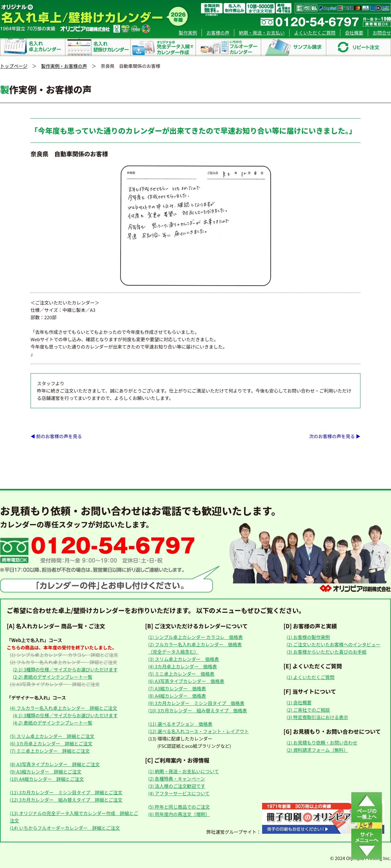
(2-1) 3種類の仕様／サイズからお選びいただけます (65, 669)
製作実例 (188, 33)
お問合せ (382, 33)
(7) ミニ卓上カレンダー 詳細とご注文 (50, 751)
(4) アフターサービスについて (179, 793)
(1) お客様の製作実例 (308, 637)
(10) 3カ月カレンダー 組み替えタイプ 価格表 (197, 710)
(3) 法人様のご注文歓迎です (177, 786)
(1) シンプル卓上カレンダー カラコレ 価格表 (195, 637)
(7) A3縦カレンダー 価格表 (177, 688)
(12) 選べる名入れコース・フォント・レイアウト (198, 731)
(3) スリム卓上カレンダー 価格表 (184, 659)
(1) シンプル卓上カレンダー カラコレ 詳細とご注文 (64, 655)
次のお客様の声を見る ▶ (335, 436)
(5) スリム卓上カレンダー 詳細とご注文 (52, 736)
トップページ (14, 66)
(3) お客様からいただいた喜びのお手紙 (327, 652)
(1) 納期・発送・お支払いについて (183, 771)
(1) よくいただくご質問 (311, 677)
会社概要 (354, 33)
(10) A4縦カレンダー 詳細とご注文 (47, 779)
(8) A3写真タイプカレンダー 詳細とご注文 (55, 764)
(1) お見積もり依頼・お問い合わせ (322, 742)
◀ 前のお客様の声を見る (56, 436)
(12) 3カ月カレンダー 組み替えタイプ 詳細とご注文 (66, 800)
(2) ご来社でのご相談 (308, 710)
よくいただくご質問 (315, 33)
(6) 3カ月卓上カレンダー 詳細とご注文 (51, 743)
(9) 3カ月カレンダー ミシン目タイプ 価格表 (196, 703)
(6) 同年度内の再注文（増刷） (179, 814)
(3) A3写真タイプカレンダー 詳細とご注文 (55, 684)
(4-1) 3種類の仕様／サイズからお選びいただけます (65, 715)
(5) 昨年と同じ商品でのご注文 (179, 807)
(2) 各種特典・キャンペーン (177, 779)
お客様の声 (218, 33)
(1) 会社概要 (299, 702)
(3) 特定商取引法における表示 (317, 717)
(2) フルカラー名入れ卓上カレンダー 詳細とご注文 (63, 662)
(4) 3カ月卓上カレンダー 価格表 (183, 666)
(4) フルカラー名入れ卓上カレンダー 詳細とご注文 (63, 708)
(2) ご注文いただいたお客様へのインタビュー (333, 644)
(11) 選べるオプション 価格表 (180, 724)
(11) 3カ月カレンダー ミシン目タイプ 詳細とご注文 (66, 792)
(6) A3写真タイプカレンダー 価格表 (186, 681)
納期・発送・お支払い (262, 33)
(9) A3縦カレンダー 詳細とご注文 (46, 772)
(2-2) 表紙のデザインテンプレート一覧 (53, 677)
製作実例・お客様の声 (64, 66)
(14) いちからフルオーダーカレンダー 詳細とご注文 (65, 828)
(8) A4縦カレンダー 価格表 (177, 696)
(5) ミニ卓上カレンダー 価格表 (181, 674)
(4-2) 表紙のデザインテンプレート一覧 (53, 723)
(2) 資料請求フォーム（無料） (317, 750)
